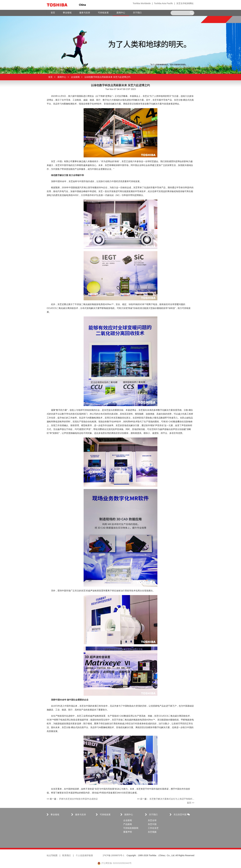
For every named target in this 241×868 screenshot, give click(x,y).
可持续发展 (105, 815)
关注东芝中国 (182, 815)
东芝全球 (152, 821)
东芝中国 (152, 824)
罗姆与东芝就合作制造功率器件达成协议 (78, 799)
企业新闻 (75, 77)
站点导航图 (52, 856)
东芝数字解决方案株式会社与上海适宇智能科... (172, 799)
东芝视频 (152, 832)
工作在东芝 (153, 828)
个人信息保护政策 (84, 856)
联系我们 (67, 856)
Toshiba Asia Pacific (164, 4)
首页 (50, 77)
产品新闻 (128, 824)
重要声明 (128, 832)
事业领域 (55, 815)
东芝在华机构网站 (185, 4)
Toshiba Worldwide (142, 4)
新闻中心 (62, 77)
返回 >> (191, 803)
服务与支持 (81, 815)
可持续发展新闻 (131, 828)
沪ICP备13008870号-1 (113, 856)
